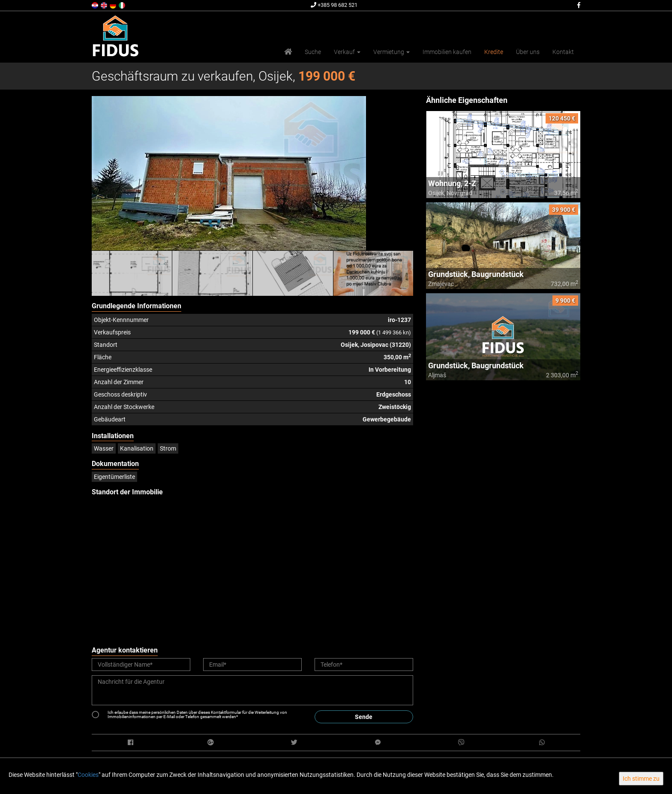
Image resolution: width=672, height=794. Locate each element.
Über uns (528, 52)
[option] (132, 273)
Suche (313, 52)
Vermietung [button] (391, 52)
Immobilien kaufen (447, 52)
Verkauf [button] (347, 52)
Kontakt (563, 52)
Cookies (88, 775)
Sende (364, 717)
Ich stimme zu (641, 779)
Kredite (494, 52)
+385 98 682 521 (334, 5)
